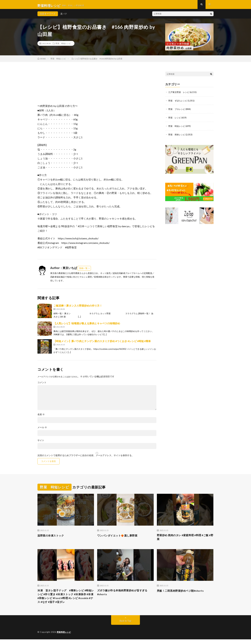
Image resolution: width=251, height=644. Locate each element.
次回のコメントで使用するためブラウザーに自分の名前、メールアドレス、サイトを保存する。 (86, 458)
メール (42, 430)
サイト (41, 443)
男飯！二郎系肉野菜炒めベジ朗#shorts (183, 594)
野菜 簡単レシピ (177, 136)
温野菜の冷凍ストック (52, 538)
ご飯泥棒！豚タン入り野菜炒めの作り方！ (78, 308)
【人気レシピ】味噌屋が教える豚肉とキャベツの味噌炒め (87, 326)
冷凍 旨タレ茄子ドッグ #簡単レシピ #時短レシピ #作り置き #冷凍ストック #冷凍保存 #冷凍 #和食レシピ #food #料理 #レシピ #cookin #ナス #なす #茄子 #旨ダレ (65, 600)
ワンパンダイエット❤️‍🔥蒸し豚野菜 (120, 538)
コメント (42, 385)
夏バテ (64, 16)
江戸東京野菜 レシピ (180, 94)
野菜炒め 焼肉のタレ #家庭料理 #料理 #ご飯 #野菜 (184, 540)
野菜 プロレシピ (177, 111)
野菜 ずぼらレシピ (178, 103)
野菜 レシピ (175, 119)
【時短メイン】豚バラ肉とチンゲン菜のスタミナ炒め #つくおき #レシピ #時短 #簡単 (102, 343)
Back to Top (126, 626)
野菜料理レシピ (64, 637)
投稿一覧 (83, 270)
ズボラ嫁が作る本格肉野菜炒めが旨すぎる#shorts (125, 596)
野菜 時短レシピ (63, 46)
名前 (41, 417)
